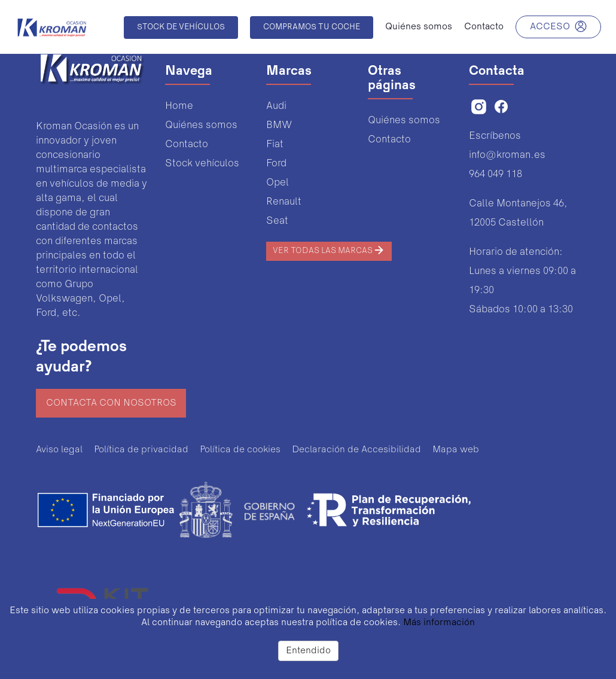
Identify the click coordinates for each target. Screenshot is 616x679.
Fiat (275, 144)
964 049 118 (495, 174)
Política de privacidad (141, 450)
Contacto (187, 144)
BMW (279, 125)
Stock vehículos (202, 164)
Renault (284, 202)
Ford (276, 164)
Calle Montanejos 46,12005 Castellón (518, 213)
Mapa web (456, 450)
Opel (277, 183)
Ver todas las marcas (329, 250)
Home (179, 106)
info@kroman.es (507, 155)
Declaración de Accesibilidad (356, 450)
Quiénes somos (201, 125)
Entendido (308, 651)
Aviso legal (59, 450)
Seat (277, 221)
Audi (276, 106)
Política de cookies (240, 450)
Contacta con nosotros (111, 403)
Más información (439, 623)
